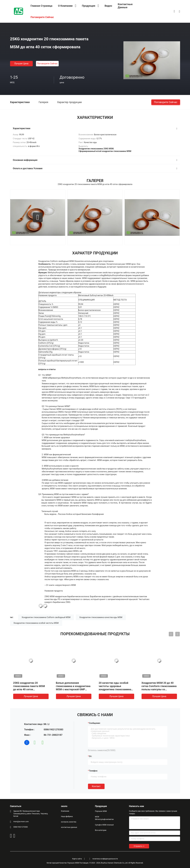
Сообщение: (95, 723)
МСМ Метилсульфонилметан (104, 818)
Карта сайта (77, 859)
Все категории (101, 830)
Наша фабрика (67, 816)
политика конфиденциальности (105, 859)
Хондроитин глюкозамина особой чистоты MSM (36, 623)
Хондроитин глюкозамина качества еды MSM (101, 617)
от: (91, 756)
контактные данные (69, 827)
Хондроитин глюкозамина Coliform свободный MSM (46, 617)
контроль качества (69, 822)
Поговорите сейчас (47, 64)
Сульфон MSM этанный (104, 825)
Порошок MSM (101, 811)
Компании (65, 811)
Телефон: (93, 771)
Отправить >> (139, 846)
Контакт (96, 786)
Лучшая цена (21, 64)
